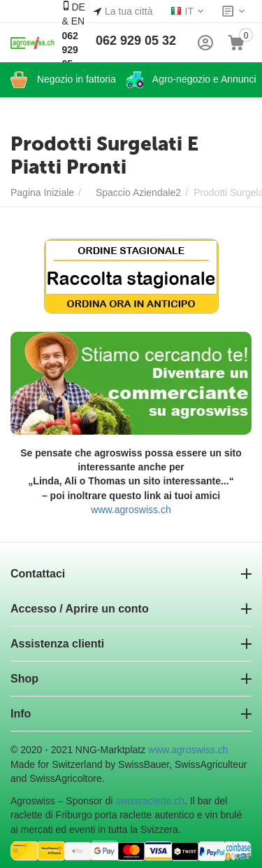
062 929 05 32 (136, 41)
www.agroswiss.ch (131, 510)
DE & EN (73, 42)
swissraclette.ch (150, 801)
